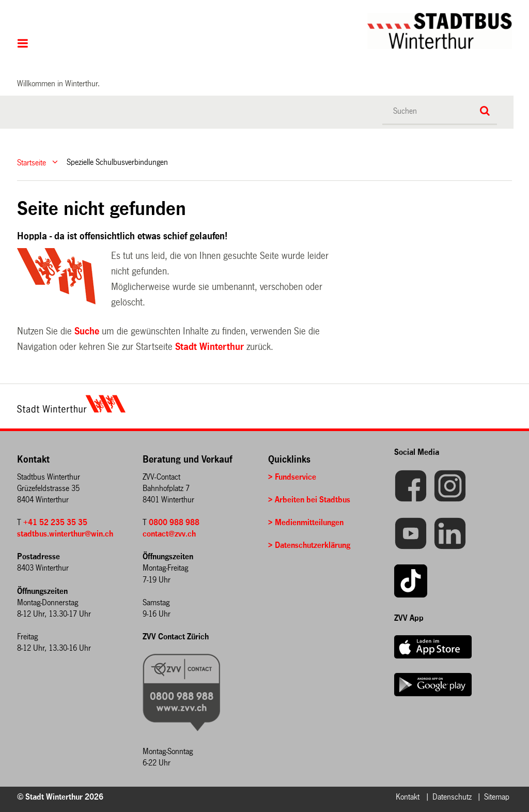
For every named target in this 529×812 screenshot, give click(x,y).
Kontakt (408, 797)
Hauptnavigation (23, 44)
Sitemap (497, 797)
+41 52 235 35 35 (55, 522)
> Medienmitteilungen (306, 522)
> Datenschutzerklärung (309, 545)
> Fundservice (292, 477)
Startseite (32, 162)
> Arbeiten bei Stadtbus (309, 500)
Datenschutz (452, 797)
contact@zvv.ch (169, 534)
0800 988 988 (174, 522)
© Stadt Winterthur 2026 (60, 797)
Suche (87, 331)
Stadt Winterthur (209, 347)
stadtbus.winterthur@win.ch (65, 534)
